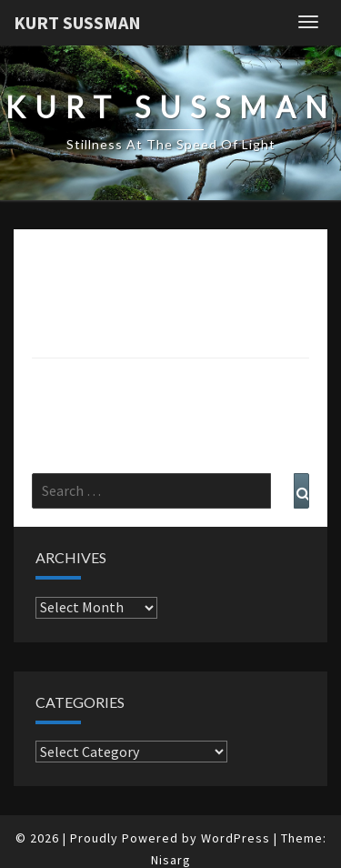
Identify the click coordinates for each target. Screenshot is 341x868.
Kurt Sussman (77, 22)
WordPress (236, 838)
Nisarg (171, 860)
